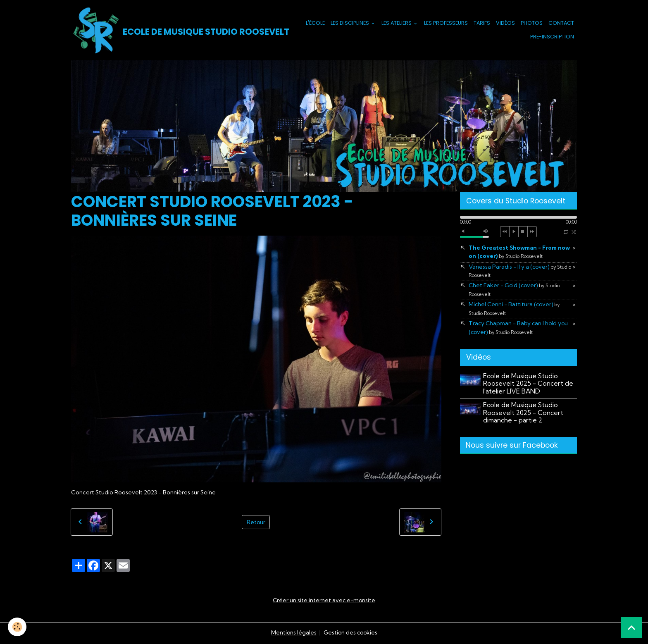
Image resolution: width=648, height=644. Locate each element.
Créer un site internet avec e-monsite (324, 601)
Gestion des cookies (350, 633)
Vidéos (505, 23)
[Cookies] (18, 627)
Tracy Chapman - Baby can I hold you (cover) (520, 330)
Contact (561, 23)
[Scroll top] (631, 627)
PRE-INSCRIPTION (552, 37)
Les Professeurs (446, 23)
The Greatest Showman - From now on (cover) (514, 253)
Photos (532, 23)
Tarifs (482, 23)
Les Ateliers (397, 23)
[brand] (172, 31)
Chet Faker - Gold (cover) (515, 291)
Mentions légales (293, 633)
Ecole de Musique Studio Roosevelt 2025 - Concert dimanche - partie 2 (524, 415)
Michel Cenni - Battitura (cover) (515, 310)
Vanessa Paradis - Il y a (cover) (513, 272)
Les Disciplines (350, 23)
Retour (256, 522)
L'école (315, 23)
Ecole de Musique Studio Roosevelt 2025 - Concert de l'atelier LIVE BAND (529, 386)
